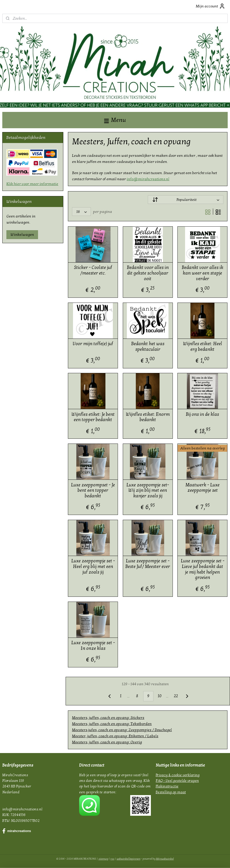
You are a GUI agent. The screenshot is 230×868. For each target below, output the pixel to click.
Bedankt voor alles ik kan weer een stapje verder (203, 273)
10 (160, 696)
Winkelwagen (22, 235)
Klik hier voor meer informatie (32, 184)
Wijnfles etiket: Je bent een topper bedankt (93, 417)
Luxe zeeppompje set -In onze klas (93, 646)
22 (176, 696)
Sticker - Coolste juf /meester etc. (93, 270)
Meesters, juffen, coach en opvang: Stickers (108, 718)
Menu (115, 120)
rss (112, 859)
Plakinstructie (167, 786)
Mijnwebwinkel (165, 859)
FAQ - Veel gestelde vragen (177, 781)
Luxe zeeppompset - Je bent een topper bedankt (93, 490)
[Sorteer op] (186, 199)
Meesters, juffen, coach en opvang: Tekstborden (112, 724)
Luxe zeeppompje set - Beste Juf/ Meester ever (148, 564)
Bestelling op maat (171, 792)
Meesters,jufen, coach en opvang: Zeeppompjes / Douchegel (122, 730)
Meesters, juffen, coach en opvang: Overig (107, 742)
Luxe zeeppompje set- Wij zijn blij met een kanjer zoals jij (148, 490)
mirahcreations (17, 831)
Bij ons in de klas (203, 414)
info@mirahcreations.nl (148, 179)
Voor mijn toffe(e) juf (93, 344)
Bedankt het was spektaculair (148, 347)
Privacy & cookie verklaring (178, 775)
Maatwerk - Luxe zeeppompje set (203, 488)
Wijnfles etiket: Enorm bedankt (148, 417)
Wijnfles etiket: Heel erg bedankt (203, 347)
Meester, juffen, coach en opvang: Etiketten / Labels (115, 736)
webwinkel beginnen (129, 859)
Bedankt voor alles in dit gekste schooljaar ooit (148, 273)
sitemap (103, 859)
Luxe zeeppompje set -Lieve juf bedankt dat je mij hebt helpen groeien (203, 569)
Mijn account (210, 6)
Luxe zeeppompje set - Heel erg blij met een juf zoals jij (93, 566)
